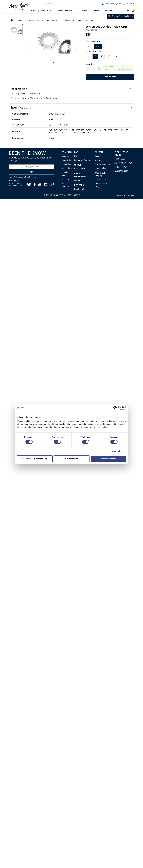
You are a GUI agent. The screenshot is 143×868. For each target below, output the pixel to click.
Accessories (83, 11)
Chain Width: (94, 41)
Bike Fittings (67, 168)
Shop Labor (66, 164)
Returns (98, 160)
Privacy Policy (100, 168)
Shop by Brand (65, 174)
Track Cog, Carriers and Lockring (58, 20)
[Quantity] (93, 69)
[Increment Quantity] (99, 69)
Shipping (98, 156)
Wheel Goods (47, 11)
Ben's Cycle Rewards (83, 160)
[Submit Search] (43, 4)
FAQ (76, 156)
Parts (33, 11)
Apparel (96, 11)
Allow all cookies (108, 459)
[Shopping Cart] (133, 11)
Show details (116, 451)
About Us (65, 156)
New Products (65, 185)
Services (108, 11)
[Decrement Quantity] (88, 69)
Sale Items (66, 179)
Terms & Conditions (103, 164)
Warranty (78, 180)
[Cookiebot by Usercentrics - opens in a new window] (115, 408)
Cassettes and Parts (36, 20)
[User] (128, 11)
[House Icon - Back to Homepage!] (12, 20)
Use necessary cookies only (35, 459)
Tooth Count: (93, 51)
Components (22, 20)
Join (31, 172)
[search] (62, 4)
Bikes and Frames (65, 11)
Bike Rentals (79, 189)
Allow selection (71, 459)
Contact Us (66, 160)
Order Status (79, 169)
